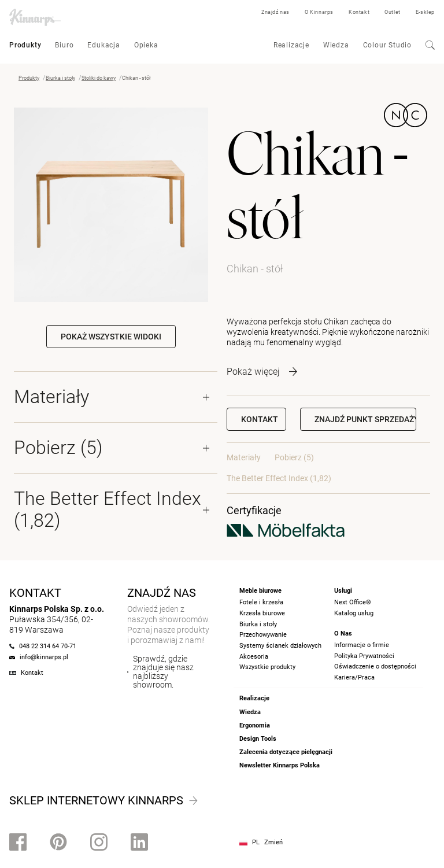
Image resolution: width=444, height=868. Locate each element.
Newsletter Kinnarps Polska (280, 765)
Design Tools (258, 739)
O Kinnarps (319, 12)
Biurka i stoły (60, 78)
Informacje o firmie (362, 645)
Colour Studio (387, 45)
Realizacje (291, 45)
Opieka (146, 45)
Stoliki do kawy (99, 78)
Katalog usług (354, 613)
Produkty (25, 45)
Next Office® (353, 602)
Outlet (393, 12)
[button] (358, 419)
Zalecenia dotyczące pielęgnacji (286, 752)
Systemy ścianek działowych (280, 646)
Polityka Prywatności (364, 656)
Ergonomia (255, 725)
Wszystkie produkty (267, 667)
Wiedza (336, 45)
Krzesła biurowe (262, 613)
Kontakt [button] (260, 419)
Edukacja (103, 45)
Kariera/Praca (354, 677)
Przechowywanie (263, 635)
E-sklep (425, 12)
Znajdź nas (275, 12)
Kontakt (359, 12)
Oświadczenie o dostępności (375, 666)
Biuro (64, 45)
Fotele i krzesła (261, 602)
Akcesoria (254, 657)
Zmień (273, 842)
